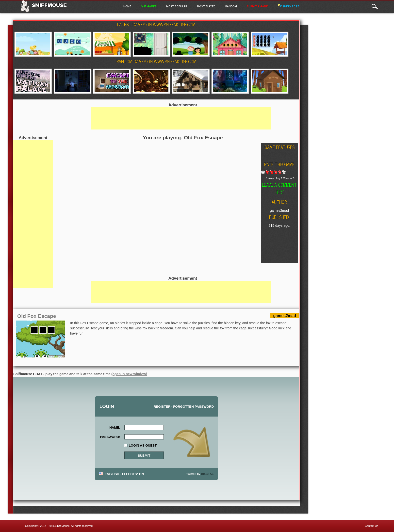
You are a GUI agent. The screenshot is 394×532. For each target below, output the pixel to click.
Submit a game (257, 6)
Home (127, 6)
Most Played (206, 6)
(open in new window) (129, 374)
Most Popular (177, 6)
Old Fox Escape (37, 316)
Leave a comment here (279, 188)
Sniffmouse (49, 5)
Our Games (149, 6)
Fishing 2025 (288, 6)
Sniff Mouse (63, 526)
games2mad (279, 210)
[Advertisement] (33, 214)
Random (231, 6)
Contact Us (372, 526)
